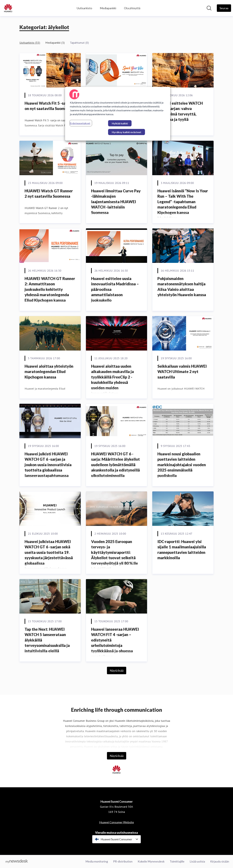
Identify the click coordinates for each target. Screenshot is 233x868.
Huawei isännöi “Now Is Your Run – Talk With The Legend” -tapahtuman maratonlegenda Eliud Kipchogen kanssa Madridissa (183, 204)
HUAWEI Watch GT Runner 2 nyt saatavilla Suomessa (49, 194)
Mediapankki (108, 8)
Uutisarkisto (84, 8)
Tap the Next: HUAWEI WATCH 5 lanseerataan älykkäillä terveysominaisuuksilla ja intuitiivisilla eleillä (47, 640)
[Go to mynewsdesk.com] (17, 862)
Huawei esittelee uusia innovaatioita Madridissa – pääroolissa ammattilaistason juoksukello (115, 289)
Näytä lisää (117, 670)
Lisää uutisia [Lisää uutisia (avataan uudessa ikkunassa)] (197, 861)
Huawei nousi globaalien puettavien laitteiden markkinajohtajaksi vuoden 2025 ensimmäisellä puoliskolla (182, 465)
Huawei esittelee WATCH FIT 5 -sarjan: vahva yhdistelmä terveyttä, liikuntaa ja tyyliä (180, 111)
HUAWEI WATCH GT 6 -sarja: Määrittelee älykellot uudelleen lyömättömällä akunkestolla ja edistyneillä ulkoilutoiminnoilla (115, 465)
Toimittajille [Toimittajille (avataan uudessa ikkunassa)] (177, 861)
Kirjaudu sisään (220, 861)
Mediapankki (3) (55, 43)
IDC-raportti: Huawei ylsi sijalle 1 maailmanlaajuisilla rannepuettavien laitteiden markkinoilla (182, 550)
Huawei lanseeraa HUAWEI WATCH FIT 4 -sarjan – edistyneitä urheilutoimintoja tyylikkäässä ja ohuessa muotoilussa (115, 643)
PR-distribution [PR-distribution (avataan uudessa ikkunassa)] (123, 861)
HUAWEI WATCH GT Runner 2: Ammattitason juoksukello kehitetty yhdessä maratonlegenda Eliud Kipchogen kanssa (50, 289)
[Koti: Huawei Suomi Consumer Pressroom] (8, 8)
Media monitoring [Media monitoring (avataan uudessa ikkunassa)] (97, 861)
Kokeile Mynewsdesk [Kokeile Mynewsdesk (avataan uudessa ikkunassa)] (151, 861)
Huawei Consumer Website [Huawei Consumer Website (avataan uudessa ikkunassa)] (117, 822)
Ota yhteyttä (132, 8)
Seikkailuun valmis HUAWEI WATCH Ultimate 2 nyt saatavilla (182, 372)
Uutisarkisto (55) (30, 43)
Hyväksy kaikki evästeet (127, 132)
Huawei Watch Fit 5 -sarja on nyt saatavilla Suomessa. (49, 106)
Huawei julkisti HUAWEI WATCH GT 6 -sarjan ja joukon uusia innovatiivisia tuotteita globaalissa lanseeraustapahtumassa (48, 465)
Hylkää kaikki (120, 123)
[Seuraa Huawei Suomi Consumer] (224, 8)
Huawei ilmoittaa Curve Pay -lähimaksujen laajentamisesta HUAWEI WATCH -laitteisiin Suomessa (116, 202)
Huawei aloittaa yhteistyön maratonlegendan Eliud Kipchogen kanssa (49, 372)
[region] (118, 114)
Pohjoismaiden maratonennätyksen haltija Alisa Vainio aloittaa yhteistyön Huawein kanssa (182, 287)
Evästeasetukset (80, 123)
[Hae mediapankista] (209, 8)
